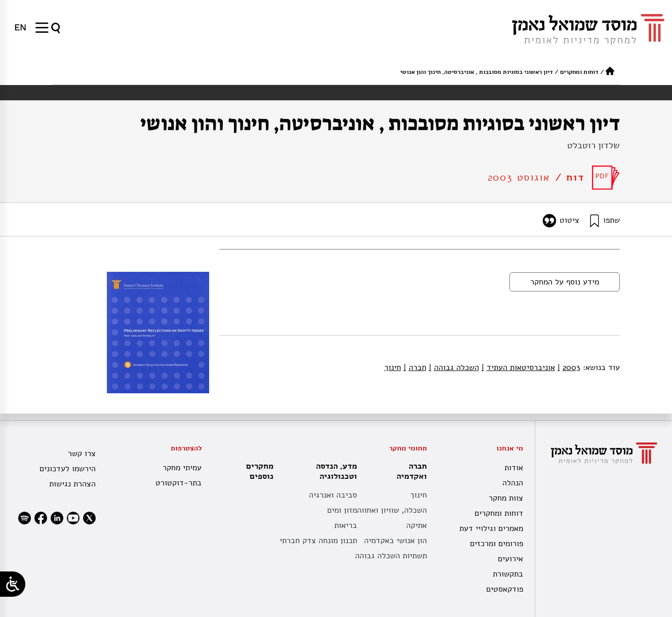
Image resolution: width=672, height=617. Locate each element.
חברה (415, 367)
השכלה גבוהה (454, 367)
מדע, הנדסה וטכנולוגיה (334, 471)
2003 (569, 367)
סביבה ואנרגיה (333, 495)
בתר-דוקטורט (179, 483)
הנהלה (513, 483)
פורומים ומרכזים (497, 544)
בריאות (346, 525)
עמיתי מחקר (182, 468)
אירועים (510, 559)
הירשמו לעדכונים (68, 469)
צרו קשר (82, 454)
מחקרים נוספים (260, 471)
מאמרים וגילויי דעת (491, 528)
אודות (514, 468)
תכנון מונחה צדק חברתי (318, 541)
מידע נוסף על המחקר (565, 282)
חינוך (393, 367)
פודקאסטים (505, 589)
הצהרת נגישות (72, 484)
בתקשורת (508, 574)
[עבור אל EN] (20, 27)
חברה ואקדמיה (409, 471)
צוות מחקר (506, 498)
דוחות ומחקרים (579, 72)
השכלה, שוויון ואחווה (392, 510)
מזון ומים (342, 510)
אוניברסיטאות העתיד (518, 367)
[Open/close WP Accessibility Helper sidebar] (13, 584)
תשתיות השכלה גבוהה (391, 556)
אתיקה (417, 525)
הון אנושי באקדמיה (396, 541)
